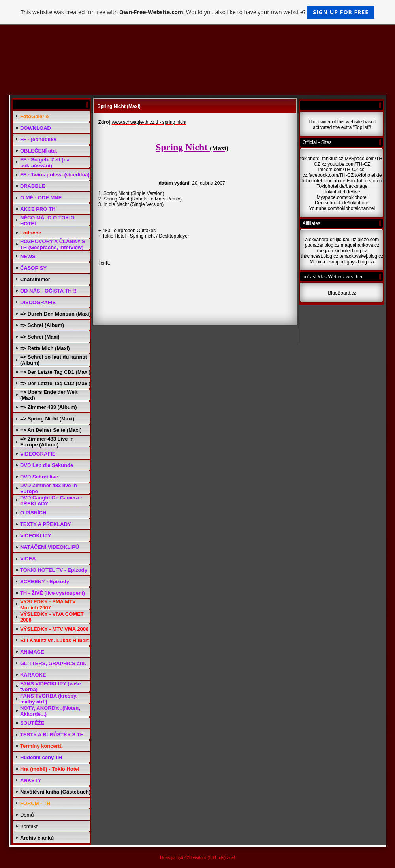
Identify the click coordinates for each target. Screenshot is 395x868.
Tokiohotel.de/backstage (342, 186)
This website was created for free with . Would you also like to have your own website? (197, 12)
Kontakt (29, 826)
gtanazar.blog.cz (322, 245)
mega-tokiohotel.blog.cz (342, 251)
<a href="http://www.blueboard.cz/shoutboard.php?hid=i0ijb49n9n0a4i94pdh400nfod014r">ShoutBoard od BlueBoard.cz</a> (177, 286)
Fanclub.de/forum (365, 181)
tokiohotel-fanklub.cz (322, 159)
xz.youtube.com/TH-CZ (346, 164)
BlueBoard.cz (342, 293)
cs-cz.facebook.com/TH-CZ (334, 172)
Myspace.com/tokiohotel (342, 197)
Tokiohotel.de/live (342, 192)
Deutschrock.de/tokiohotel (342, 203)
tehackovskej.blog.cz (362, 256)
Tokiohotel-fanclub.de (323, 181)
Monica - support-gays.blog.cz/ (342, 262)
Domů (27, 815)
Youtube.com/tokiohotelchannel (342, 208)
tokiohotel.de (368, 175)
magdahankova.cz (360, 245)
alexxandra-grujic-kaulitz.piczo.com (342, 240)
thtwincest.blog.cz (320, 256)
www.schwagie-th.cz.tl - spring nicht (149, 122)
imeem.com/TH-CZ (338, 170)
